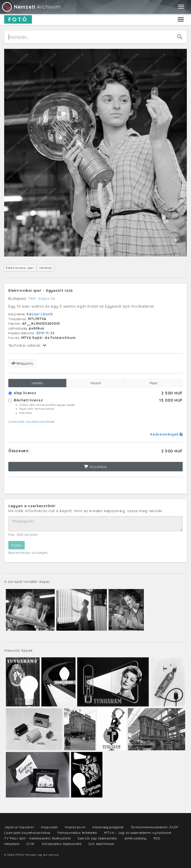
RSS (157, 838)
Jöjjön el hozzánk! (19, 827)
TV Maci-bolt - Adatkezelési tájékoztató (37, 838)
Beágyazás (22, 363)
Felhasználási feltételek (77, 833)
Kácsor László (40, 314)
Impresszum (75, 827)
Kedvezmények (166, 434)
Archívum (31, 7)
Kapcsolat (49, 827)
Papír (154, 383)
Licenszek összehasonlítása (32, 422)
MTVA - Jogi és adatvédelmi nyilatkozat (138, 833)
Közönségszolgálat (108, 827)
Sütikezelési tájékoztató (62, 844)
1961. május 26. (42, 298)
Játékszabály (135, 838)
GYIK (31, 844)
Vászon (95, 383)
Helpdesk (12, 844)
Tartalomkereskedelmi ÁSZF (155, 827)
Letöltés (37, 383)
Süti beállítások (101, 844)
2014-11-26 (45, 333)
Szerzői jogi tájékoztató (97, 838)
